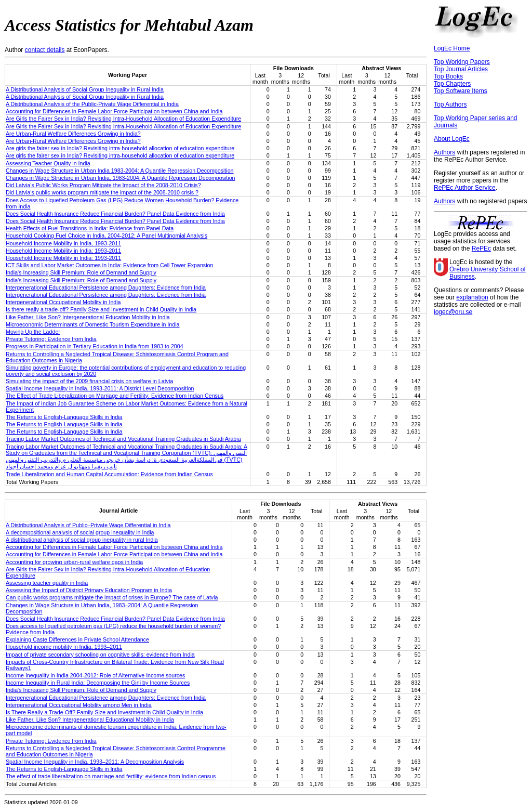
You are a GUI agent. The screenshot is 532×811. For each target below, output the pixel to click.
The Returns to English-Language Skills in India (64, 417)
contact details (45, 50)
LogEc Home (452, 48)
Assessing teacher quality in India (47, 583)
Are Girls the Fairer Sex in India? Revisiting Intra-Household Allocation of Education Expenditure (123, 119)
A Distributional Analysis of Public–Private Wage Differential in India (88, 525)
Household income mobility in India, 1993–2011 (64, 647)
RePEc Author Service (465, 188)
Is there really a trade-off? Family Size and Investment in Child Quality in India (101, 309)
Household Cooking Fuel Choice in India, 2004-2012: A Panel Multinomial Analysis (107, 236)
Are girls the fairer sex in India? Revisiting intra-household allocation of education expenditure (120, 148)
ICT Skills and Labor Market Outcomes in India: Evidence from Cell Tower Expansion (109, 265)
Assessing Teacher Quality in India (48, 163)
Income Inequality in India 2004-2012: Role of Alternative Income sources (95, 675)
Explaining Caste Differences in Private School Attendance (77, 639)
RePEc (481, 248)
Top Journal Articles (461, 69)
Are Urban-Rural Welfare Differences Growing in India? (73, 134)
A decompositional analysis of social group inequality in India (80, 532)
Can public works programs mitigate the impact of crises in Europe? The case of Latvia (112, 597)
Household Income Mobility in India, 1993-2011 (63, 243)
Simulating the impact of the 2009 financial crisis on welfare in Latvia (89, 381)
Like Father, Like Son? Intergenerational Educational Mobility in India (90, 720)
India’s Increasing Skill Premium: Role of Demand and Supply (81, 280)
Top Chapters (452, 84)
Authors (444, 152)
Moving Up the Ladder (33, 332)
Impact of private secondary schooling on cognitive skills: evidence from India (100, 655)
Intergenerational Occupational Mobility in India (63, 302)
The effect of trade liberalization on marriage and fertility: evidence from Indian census (111, 776)
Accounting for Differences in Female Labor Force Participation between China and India (114, 111)
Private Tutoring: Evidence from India (51, 339)
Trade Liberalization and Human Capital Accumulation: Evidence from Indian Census (109, 474)
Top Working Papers (462, 62)
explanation (472, 297)
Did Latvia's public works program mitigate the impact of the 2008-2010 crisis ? (102, 192)
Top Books (448, 76)
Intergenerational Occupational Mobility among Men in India (79, 705)
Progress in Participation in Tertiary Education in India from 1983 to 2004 (95, 346)
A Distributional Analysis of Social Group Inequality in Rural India (85, 89)
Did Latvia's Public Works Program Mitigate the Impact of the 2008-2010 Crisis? (103, 185)
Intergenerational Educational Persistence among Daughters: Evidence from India (106, 287)
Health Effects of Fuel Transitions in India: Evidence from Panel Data (90, 228)
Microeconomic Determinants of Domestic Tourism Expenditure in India (92, 324)
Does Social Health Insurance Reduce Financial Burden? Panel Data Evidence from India (115, 214)
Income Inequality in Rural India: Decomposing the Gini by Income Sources (98, 683)
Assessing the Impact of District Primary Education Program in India (89, 590)
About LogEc (452, 139)
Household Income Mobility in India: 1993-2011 (63, 251)
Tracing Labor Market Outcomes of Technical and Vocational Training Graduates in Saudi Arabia (123, 439)
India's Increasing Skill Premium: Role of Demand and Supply (81, 272)
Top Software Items (461, 91)
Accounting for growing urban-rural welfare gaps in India (74, 562)
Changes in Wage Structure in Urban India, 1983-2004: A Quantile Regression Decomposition (121, 178)
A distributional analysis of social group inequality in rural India (82, 540)
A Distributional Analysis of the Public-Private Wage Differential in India (92, 104)
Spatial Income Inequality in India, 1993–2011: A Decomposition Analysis (95, 762)
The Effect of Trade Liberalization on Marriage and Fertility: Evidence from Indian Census (115, 396)
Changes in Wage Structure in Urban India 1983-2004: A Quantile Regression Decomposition (120, 171)
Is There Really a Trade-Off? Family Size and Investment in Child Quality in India (104, 712)
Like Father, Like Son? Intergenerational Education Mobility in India (88, 317)
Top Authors (450, 104)
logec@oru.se (453, 312)
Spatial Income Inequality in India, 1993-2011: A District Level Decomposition (100, 388)
